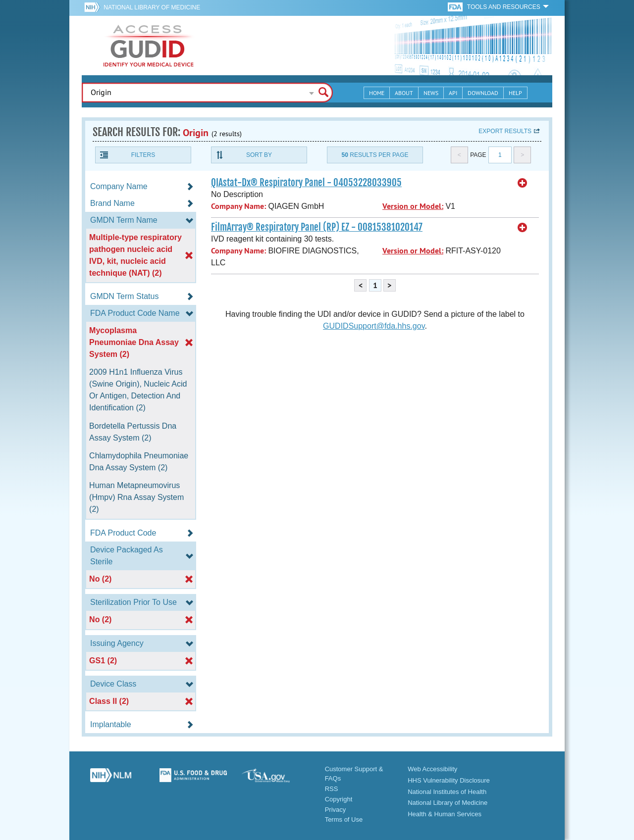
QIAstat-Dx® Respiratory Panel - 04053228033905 (306, 183)
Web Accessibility (432, 769)
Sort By (259, 155)
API (453, 93)
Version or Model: (413, 206)
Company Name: (238, 206)
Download (483, 93)
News (431, 93)
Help (515, 93)
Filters (143, 155)
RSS (332, 789)
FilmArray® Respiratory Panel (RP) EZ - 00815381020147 (317, 227)
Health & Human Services (445, 814)
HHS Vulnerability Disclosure (449, 780)
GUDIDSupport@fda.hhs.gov (374, 326)
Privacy (336, 810)
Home (377, 93)
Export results (505, 131)
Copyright (339, 799)
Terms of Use (344, 819)
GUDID (149, 46)
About (404, 93)
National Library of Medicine (152, 7)
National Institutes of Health (447, 792)
